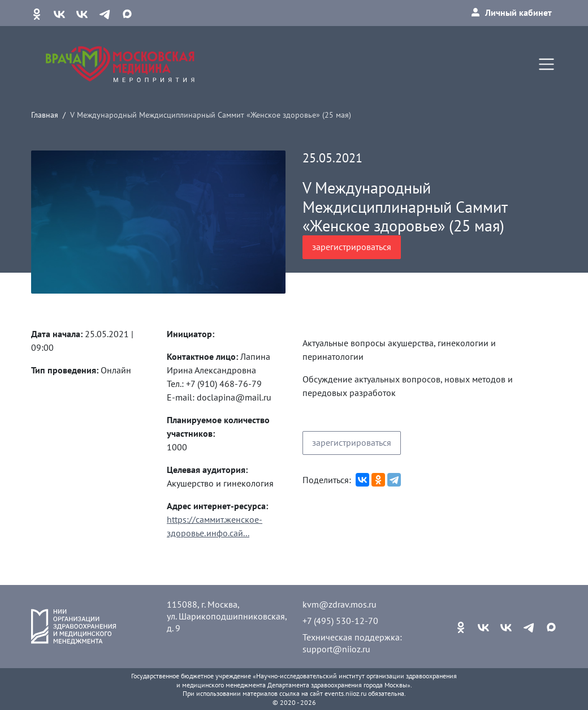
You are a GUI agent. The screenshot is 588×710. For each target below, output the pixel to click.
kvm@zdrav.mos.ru (340, 604)
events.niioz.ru (345, 693)
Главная (45, 115)
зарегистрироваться (352, 247)
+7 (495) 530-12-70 (340, 621)
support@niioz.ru (336, 649)
